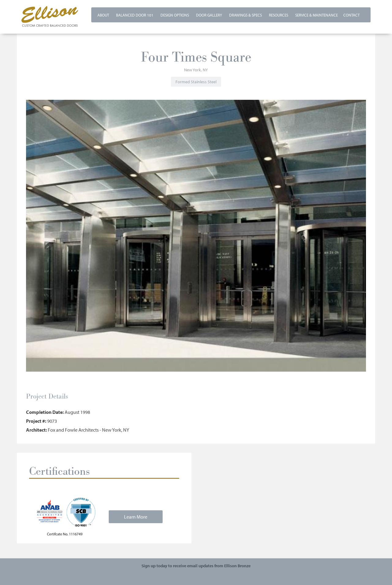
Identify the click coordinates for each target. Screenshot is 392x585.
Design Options (175, 15)
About (103, 15)
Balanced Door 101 (135, 15)
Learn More (136, 517)
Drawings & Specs (245, 15)
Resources (279, 15)
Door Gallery (209, 15)
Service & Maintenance (317, 15)
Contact (351, 15)
